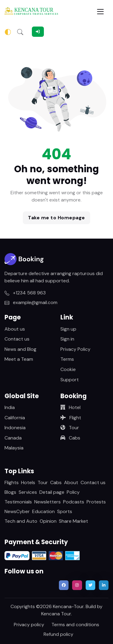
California (15, 418)
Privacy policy (29, 625)
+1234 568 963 (25, 293)
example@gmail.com (31, 302)
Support (70, 380)
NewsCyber (17, 511)
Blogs (10, 492)
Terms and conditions (75, 625)
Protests (96, 502)
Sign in (67, 339)
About (71, 482)
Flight (71, 418)
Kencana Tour (56, 614)
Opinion (48, 521)
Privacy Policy (75, 349)
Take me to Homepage (56, 218)
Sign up (68, 329)
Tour (70, 428)
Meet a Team (19, 359)
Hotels (28, 482)
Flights (12, 482)
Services (28, 492)
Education (43, 511)
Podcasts (74, 502)
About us (15, 329)
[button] (20, 32)
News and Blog (20, 349)
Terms (67, 359)
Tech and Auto (21, 521)
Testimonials (18, 502)
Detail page (52, 492)
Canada (13, 438)
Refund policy (58, 634)
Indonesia (15, 428)
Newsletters (47, 502)
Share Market (73, 521)
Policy (73, 492)
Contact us (17, 339)
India (10, 407)
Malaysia (14, 448)
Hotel (70, 407)
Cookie (68, 369)
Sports (65, 511)
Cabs (70, 438)
